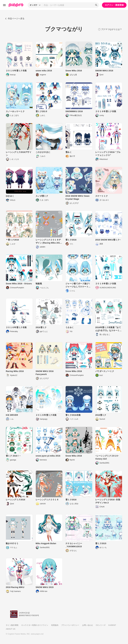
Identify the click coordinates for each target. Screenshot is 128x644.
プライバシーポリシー (70, 625)
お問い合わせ (88, 625)
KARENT (112, 625)
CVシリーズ (101, 625)
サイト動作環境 (12, 625)
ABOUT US (11, 629)
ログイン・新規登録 (114, 5)
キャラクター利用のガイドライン (35, 625)
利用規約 (55, 625)
